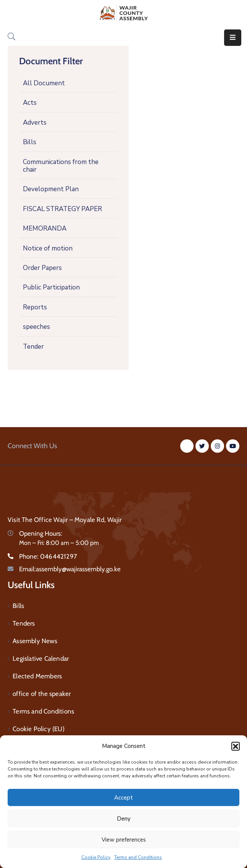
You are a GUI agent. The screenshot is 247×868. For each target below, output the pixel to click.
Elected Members (37, 676)
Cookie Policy (96, 857)
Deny (124, 819)
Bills (30, 142)
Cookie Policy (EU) (39, 729)
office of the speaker (42, 694)
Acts (30, 103)
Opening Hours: (41, 533)
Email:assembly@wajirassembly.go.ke (70, 569)
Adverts (35, 123)
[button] (236, 746)
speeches (36, 327)
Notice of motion (48, 248)
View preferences (124, 840)
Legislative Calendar (41, 658)
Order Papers (42, 268)
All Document (44, 83)
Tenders (24, 623)
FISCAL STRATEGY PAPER (62, 209)
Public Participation (51, 287)
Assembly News (35, 641)
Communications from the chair (61, 166)
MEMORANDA (45, 228)
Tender (33, 347)
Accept (123, 798)
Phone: (48, 556)
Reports (35, 307)
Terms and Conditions (138, 857)
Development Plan (51, 189)
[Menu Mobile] (233, 38)
